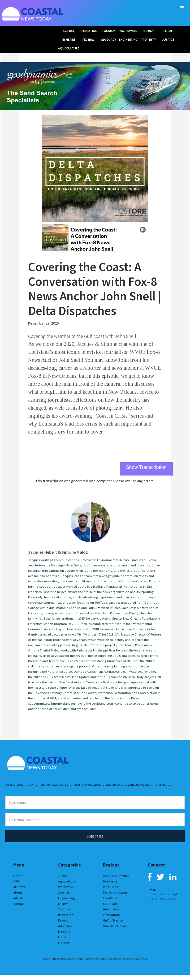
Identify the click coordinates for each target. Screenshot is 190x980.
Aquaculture (67, 881)
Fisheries (64, 943)
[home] (33, 13)
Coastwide (110, 898)
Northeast (110, 881)
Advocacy (65, 926)
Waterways (66, 887)
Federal (63, 920)
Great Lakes (111, 909)
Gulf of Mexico (113, 920)
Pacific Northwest (115, 892)
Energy (63, 904)
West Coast (111, 887)
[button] (182, 8)
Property (64, 931)
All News (19, 887)
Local (62, 937)
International (112, 915)
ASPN (17, 881)
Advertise (20, 898)
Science (63, 892)
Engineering (66, 898)
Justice (63, 876)
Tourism (64, 909)
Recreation (66, 915)
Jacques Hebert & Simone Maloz (58, 552)
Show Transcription (146, 467)
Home (18, 876)
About (18, 892)
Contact (19, 904)
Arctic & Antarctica (116, 876)
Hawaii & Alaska (115, 926)
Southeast (110, 904)
